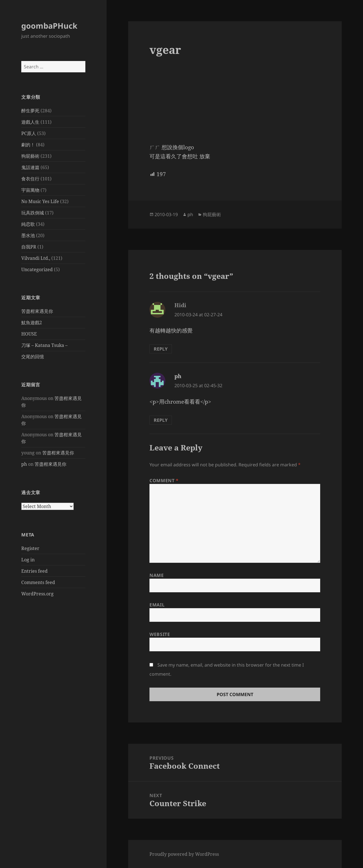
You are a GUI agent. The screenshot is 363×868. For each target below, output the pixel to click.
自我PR (29, 247)
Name (157, 575)
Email (157, 605)
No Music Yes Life (40, 201)
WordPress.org (37, 594)
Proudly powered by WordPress (184, 854)
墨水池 (28, 235)
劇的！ (28, 145)
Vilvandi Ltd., (36, 258)
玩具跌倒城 (33, 213)
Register (30, 548)
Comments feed (38, 582)
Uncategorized (37, 269)
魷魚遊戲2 (32, 323)
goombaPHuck (49, 26)
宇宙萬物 (30, 190)
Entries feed (34, 571)
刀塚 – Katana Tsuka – (44, 345)
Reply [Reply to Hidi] (161, 349)
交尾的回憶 (33, 357)
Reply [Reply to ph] (161, 420)
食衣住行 (30, 179)
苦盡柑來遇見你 (37, 311)
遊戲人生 (30, 122)
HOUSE (29, 334)
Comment (164, 481)
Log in (28, 560)
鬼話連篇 (30, 167)
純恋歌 (28, 224)
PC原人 (29, 133)
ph (24, 464)
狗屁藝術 (30, 156)
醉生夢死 (30, 111)
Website (160, 634)
